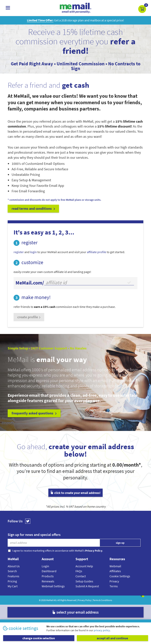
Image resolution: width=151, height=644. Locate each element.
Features (13, 576)
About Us (14, 566)
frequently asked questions (34, 413)
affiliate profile (97, 252)
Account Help (84, 566)
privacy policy (102, 630)
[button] (142, 9)
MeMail (50, 600)
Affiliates (115, 571)
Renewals (48, 581)
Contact (81, 576)
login (33, 252)
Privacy (114, 581)
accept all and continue (112, 638)
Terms (114, 586)
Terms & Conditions (102, 600)
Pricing (12, 581)
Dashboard (49, 571)
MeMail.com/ (30, 283)
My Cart (13, 586)
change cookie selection (39, 638)
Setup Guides (84, 581)
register (19, 252)
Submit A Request (87, 586)
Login (45, 566)
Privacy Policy (85, 600)
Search (12, 571)
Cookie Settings (120, 576)
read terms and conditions (33, 208)
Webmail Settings (53, 586)
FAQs (79, 571)
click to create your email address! (75, 493)
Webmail (115, 566)
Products (48, 576)
